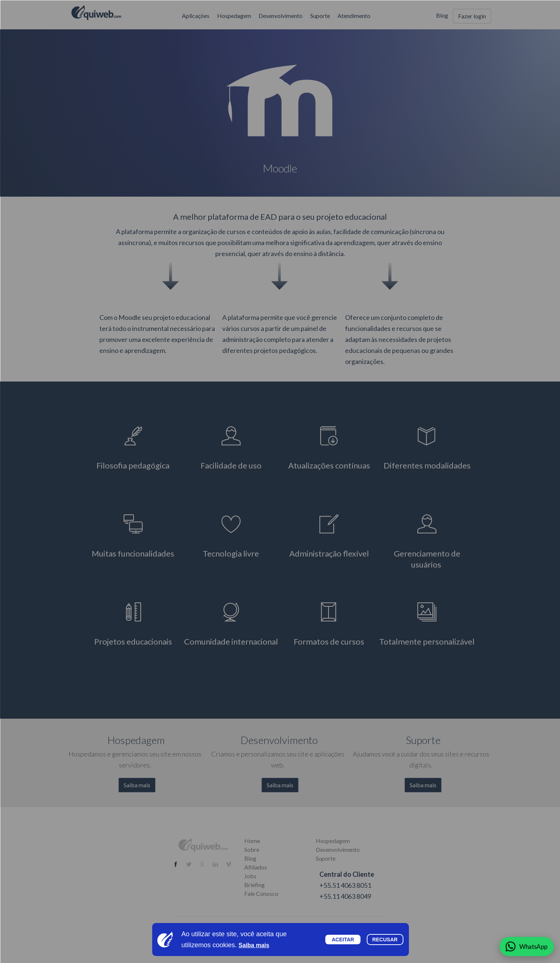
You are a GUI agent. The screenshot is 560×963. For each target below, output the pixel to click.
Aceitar (343, 940)
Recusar (385, 940)
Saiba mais (254, 945)
